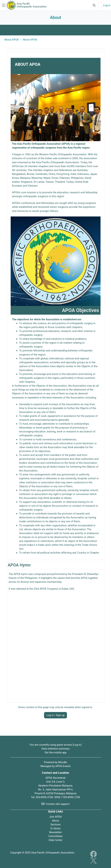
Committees (55, 836)
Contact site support (55, 804)
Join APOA (55, 817)
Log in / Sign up (55, 715)
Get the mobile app (56, 753)
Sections (55, 824)
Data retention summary (56, 749)
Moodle (63, 762)
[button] (94, 5)
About (55, 821)
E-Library (55, 828)
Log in (107, 5)
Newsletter (55, 832)
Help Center (55, 840)
